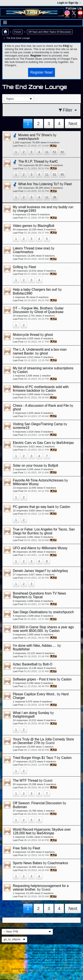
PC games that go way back (34, 507)
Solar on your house (28, 466)
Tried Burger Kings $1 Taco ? (34, 758)
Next (73, 124)
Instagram (67, 13)
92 (62, 152)
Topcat (38, 597)
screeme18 (21, 428)
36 (55, 197)
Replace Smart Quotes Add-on (46, 956)
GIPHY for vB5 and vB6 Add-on (46, 961)
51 (55, 152)
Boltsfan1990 (23, 293)
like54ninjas (65, 443)
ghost (49, 335)
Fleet (68, 184)
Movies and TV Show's (35, 135)
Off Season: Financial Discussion (37, 803)
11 (47, 152)
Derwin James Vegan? (30, 571)
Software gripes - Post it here (34, 679)
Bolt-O (47, 664)
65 (62, 174)
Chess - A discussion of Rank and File (41, 406)
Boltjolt (53, 466)
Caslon (23, 372)
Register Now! (41, 72)
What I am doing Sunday (31, 713)
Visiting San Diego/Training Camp (38, 424)
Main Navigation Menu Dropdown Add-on (41, 959)
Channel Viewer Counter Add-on (46, 948)
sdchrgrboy (60, 571)
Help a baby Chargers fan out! (35, 290)
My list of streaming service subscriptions (43, 368)
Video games (23, 226)
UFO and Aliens (24, 548)
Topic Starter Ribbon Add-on (48, 953)
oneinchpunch (29, 139)
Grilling (18, 267)
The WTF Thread (25, 780)
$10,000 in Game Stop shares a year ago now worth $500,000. (43, 629)
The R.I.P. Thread (31, 161)
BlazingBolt (46, 226)
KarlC (54, 161)
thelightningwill (24, 716)
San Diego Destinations (30, 612)
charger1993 (27, 211)
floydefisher (21, 649)
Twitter (74, 13)
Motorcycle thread (26, 335)
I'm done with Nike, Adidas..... (35, 646)
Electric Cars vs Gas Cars (32, 443)
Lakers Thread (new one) (31, 248)
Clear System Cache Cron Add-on (45, 964)
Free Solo (20, 848)
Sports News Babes (27, 863)
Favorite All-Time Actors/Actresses (38, 480)
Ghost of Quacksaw (49, 312)
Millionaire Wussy (26, 484)
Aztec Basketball (25, 664)
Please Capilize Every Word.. (34, 694)
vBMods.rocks (73, 948)
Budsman (20, 807)
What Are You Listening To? (39, 184)
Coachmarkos (23, 252)
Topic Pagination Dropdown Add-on (44, 951)
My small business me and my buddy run (43, 207)
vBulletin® (61, 966)
